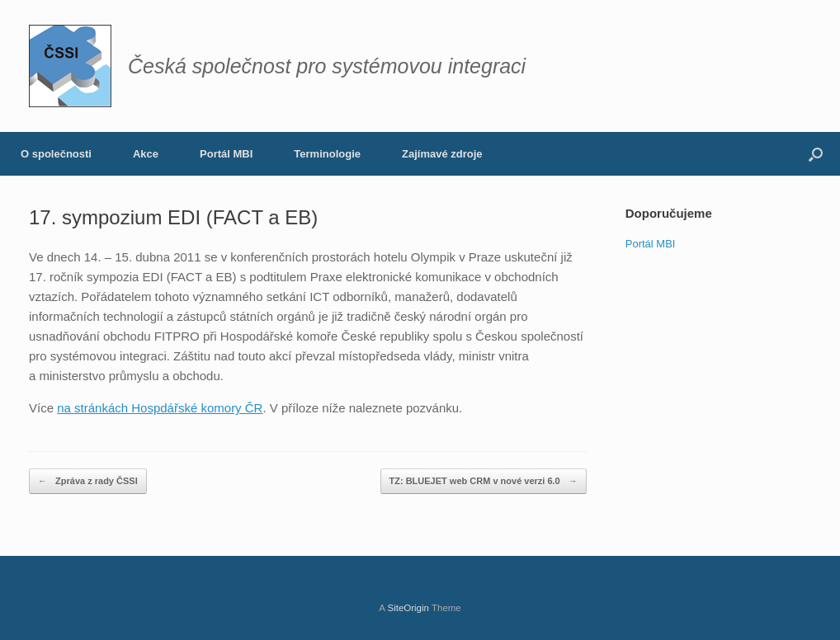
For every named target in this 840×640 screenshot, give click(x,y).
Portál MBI (226, 154)
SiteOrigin (408, 608)
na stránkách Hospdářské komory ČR (160, 408)
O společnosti (56, 154)
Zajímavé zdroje (442, 154)
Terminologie (327, 154)
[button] (816, 154)
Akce (146, 154)
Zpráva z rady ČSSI (88, 481)
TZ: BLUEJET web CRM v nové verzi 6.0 (484, 481)
